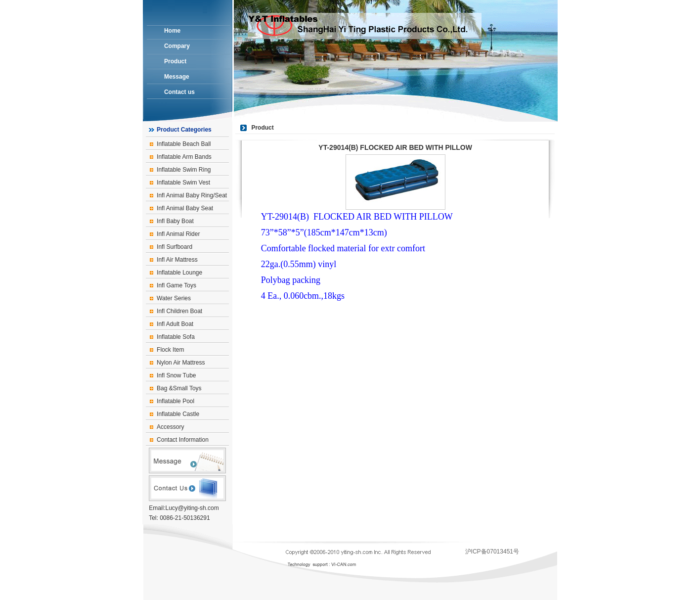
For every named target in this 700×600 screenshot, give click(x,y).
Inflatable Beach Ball (184, 144)
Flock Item (170, 350)
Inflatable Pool (175, 401)
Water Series (174, 298)
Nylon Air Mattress (181, 363)
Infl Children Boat (179, 311)
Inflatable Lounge (179, 273)
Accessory (170, 427)
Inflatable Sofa (176, 337)
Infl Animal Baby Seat (185, 208)
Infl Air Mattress (177, 260)
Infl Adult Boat (175, 324)
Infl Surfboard (175, 247)
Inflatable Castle (178, 414)
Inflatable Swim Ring (184, 170)
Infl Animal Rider (178, 234)
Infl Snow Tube (176, 375)
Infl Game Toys (176, 285)
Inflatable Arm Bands (184, 157)
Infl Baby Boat (175, 221)
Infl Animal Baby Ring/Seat (192, 195)
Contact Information (183, 440)
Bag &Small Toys (179, 388)
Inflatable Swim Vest (183, 183)
